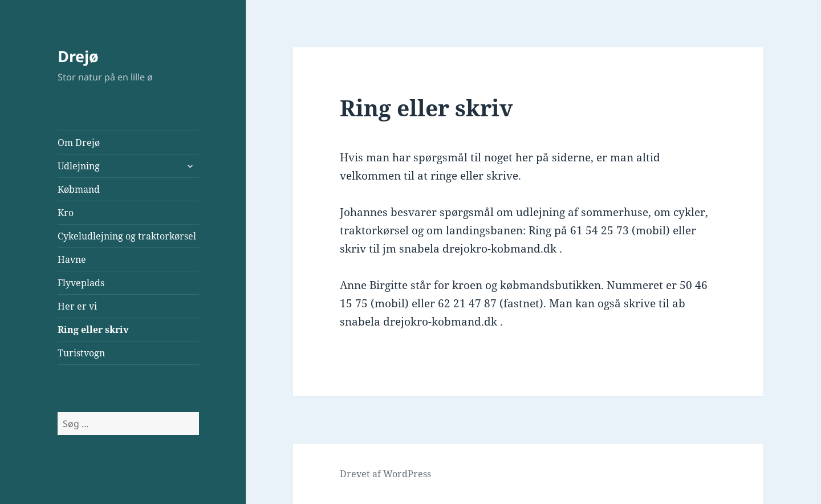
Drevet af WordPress (385, 474)
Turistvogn (81, 353)
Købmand (79, 189)
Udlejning (79, 166)
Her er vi (77, 306)
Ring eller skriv (93, 330)
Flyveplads (81, 283)
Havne (72, 259)
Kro (66, 213)
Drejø (78, 56)
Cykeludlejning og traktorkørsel (127, 236)
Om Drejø (79, 143)
